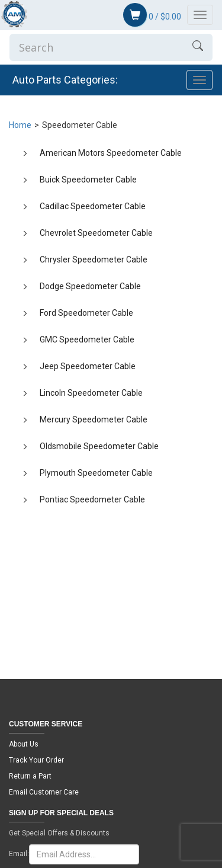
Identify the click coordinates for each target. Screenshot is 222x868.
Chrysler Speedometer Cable (94, 260)
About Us (24, 744)
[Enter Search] (96, 47)
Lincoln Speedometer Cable (91, 393)
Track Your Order (36, 760)
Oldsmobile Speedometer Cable (99, 446)
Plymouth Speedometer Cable (96, 473)
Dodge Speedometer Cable (90, 286)
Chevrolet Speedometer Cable (96, 233)
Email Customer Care (44, 792)
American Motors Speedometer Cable (111, 153)
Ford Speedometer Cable (86, 313)
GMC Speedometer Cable (87, 339)
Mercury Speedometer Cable (94, 419)
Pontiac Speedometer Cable (92, 499)
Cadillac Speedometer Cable (93, 206)
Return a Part (30, 776)
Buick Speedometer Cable (88, 180)
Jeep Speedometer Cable (88, 366)
